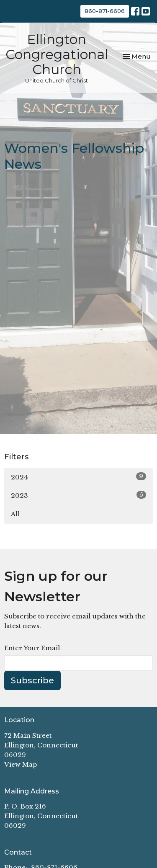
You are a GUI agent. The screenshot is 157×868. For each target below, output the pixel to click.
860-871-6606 (105, 11)
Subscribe (32, 680)
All (15, 514)
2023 (78, 495)
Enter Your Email (32, 648)
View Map (21, 764)
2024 (78, 477)
